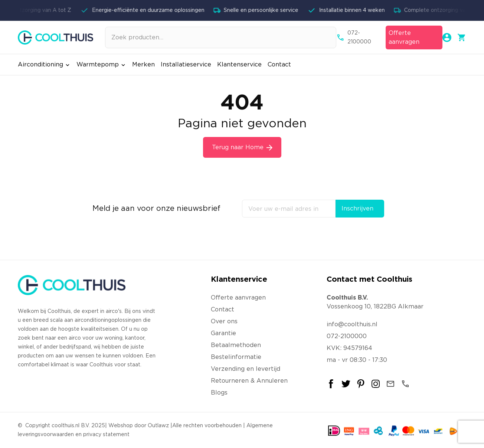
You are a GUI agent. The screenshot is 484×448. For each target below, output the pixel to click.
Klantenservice (239, 65)
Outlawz (158, 426)
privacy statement (106, 435)
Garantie (223, 333)
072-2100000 (354, 37)
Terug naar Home (242, 148)
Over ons (224, 321)
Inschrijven (357, 209)
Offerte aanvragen (404, 37)
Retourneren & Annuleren (249, 381)
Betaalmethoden (236, 345)
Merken (143, 65)
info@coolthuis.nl (352, 324)
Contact (279, 65)
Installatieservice (186, 65)
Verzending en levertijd (246, 369)
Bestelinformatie (236, 357)
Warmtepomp (101, 65)
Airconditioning (44, 65)
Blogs (219, 393)
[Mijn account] (447, 37)
